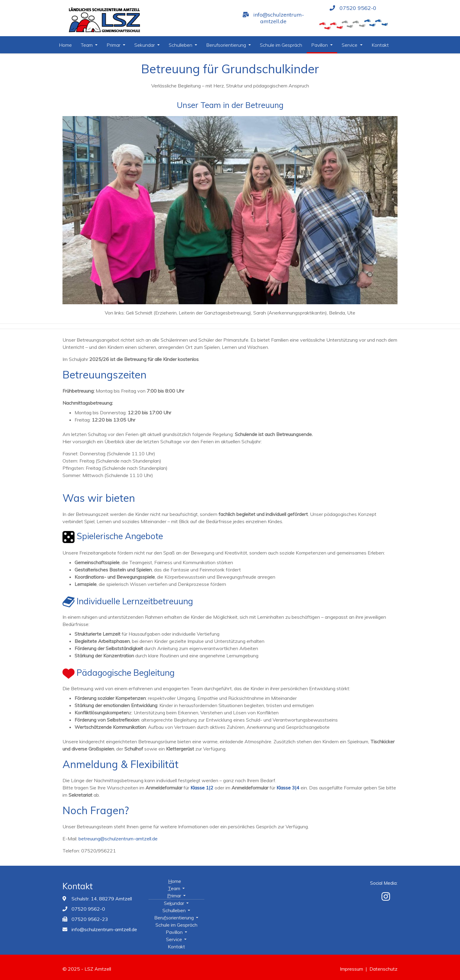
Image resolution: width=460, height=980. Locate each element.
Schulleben (181, 45)
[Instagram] (386, 896)
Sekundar (145, 45)
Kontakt (380, 45)
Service (350, 45)
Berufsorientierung (227, 45)
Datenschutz (383, 969)
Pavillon (320, 45)
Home (65, 45)
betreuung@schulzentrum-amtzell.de (118, 839)
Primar (114, 45)
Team (87, 45)
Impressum (351, 969)
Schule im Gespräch (281, 45)
